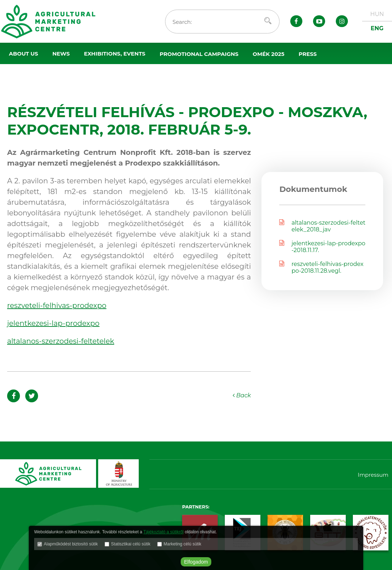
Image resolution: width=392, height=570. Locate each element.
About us (23, 54)
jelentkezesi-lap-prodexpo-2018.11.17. (322, 247)
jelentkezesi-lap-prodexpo (53, 323)
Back (242, 395)
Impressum (373, 475)
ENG (377, 28)
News (61, 54)
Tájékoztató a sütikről (163, 532)
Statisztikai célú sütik (131, 544)
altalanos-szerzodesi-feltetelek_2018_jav (322, 226)
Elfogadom (196, 562)
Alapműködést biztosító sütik (71, 544)
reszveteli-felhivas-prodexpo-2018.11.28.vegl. (321, 267)
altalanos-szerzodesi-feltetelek (61, 341)
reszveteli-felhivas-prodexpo (57, 305)
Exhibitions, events (115, 54)
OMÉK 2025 (268, 54)
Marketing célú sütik (182, 544)
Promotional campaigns (199, 54)
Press (308, 54)
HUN (377, 14)
